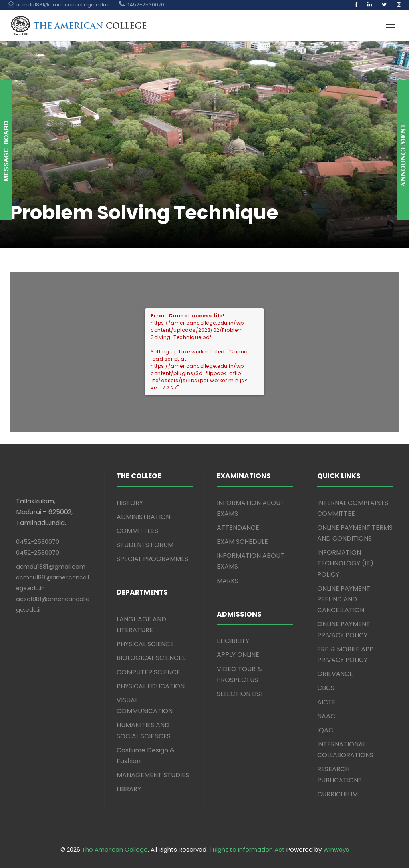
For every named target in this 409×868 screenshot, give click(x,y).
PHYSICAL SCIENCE (145, 644)
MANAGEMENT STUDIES (153, 775)
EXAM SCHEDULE (242, 542)
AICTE (326, 702)
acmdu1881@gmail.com (51, 566)
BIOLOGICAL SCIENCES (151, 658)
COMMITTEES (137, 531)
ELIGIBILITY (233, 641)
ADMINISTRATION (143, 517)
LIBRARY (129, 789)
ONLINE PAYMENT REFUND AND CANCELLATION (344, 599)
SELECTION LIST (240, 694)
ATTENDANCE (238, 528)
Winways (336, 849)
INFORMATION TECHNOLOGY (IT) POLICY (345, 563)
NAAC (326, 716)
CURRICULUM (338, 794)
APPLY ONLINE (238, 655)
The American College (115, 849)
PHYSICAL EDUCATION (151, 686)
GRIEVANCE (335, 674)
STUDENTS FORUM (145, 545)
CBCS (326, 688)
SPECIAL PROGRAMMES (152, 559)
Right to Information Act (249, 849)
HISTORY (130, 503)
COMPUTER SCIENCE (148, 672)
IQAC (325, 730)
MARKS (228, 581)
